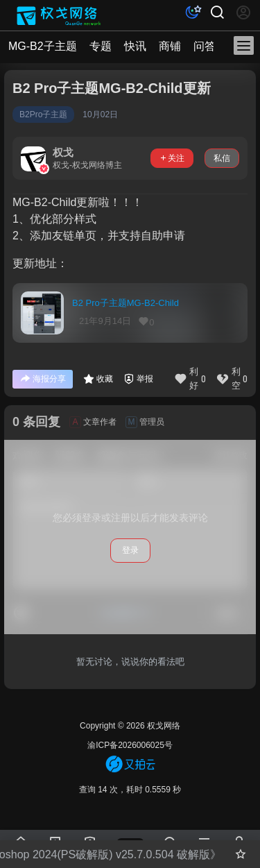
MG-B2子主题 (43, 46)
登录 (130, 550)
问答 (205, 46)
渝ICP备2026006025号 (130, 745)
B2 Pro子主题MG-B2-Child (125, 303)
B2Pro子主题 (43, 114)
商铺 (170, 46)
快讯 (135, 46)
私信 (222, 158)
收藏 (98, 379)
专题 (101, 46)
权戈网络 (163, 726)
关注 (172, 158)
